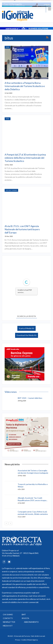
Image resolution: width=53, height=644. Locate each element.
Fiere (8, 47)
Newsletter (9, 622)
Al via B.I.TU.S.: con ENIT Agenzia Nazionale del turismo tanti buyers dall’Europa (22, 229)
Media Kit (8, 626)
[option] (26, 5)
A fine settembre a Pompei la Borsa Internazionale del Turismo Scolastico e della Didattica (25, 86)
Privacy (18, 640)
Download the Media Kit (27, 335)
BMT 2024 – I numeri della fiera (30, 398)
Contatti (8, 618)
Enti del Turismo (11, 190)
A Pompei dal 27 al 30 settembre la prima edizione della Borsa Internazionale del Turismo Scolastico (25, 158)
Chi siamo (8, 614)
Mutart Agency (33, 640)
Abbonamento (31, 622)
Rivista (25, 618)
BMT (24, 614)
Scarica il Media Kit (26, 328)
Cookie (24, 640)
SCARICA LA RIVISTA (27, 316)
